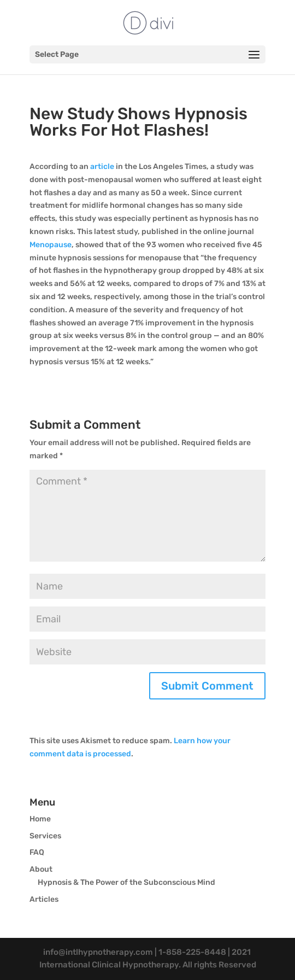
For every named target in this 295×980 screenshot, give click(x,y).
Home (40, 819)
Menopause (51, 245)
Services (45, 836)
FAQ (37, 852)
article (102, 167)
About (41, 869)
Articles (44, 899)
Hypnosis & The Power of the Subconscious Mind (126, 882)
